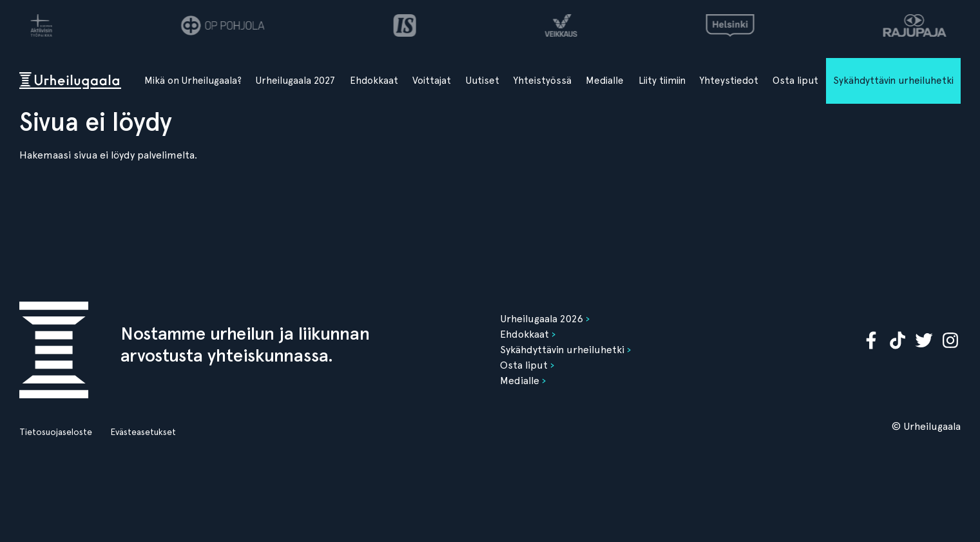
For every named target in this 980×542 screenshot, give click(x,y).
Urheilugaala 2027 (295, 81)
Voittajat (432, 81)
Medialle (605, 81)
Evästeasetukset (143, 432)
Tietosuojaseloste (56, 432)
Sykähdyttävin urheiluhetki (893, 81)
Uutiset (483, 81)
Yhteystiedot (729, 81)
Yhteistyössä (543, 81)
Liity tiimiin (662, 81)
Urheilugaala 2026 (542, 319)
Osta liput (795, 81)
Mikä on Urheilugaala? (193, 81)
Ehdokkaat (374, 81)
